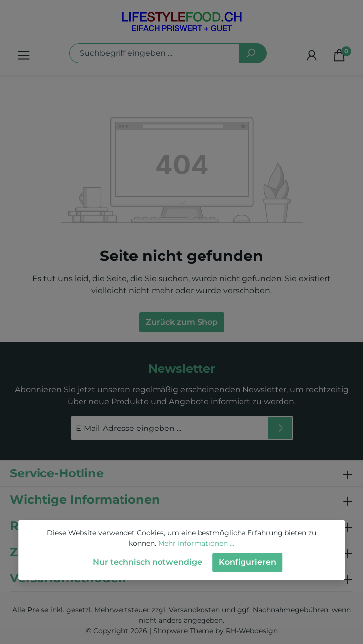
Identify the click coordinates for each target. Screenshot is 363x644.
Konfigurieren (247, 562)
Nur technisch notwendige (147, 562)
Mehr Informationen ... (196, 543)
